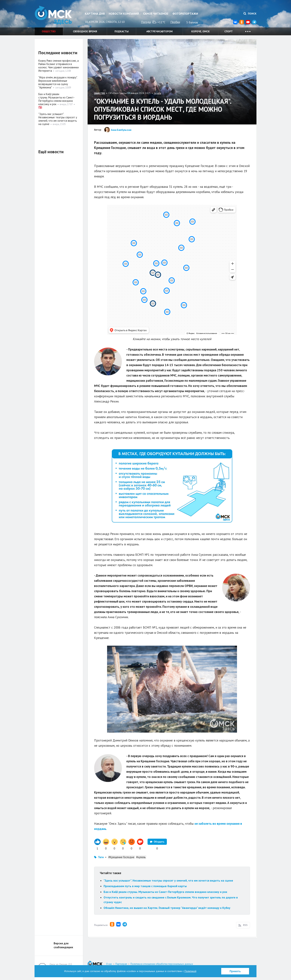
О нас (109, 964)
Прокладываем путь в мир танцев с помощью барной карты (145, 886)
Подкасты (122, 31)
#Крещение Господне (121, 857)
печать (157, 93)
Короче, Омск (201, 31)
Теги (101, 857)
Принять (235, 971)
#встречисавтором (160, 31)
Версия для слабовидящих (63, 945)
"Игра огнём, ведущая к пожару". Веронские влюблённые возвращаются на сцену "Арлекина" (58, 82)
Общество (49, 31)
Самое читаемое (156, 14)
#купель (141, 857)
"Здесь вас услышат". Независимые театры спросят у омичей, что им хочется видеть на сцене (168, 880)
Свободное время (85, 31)
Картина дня (95, 14)
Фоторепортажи (185, 14)
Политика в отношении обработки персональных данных (162, 964)
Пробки (175, 22)
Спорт (229, 31)
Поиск (250, 14)
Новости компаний (124, 14)
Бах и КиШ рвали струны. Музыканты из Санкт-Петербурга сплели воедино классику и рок (165, 892)
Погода (146, 22)
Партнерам (121, 964)
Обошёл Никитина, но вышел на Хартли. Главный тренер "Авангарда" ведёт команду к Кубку (167, 908)
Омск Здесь (53, 15)
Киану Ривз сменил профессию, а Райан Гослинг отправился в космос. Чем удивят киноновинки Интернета (59, 66)
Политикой (190, 971)
